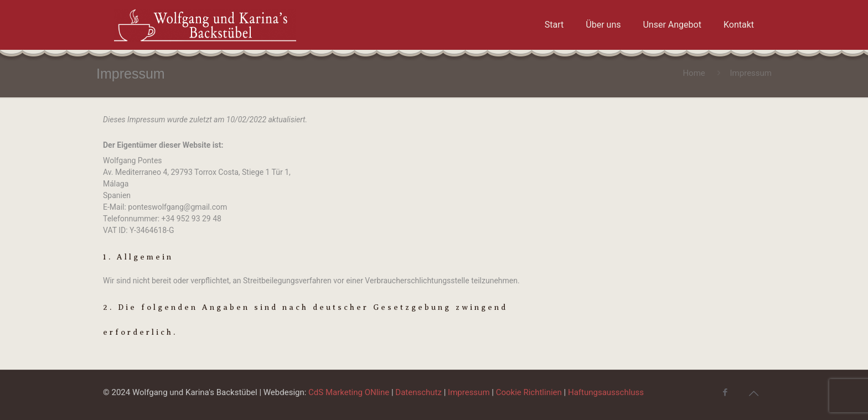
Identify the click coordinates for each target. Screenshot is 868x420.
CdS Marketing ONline (349, 392)
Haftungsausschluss (606, 392)
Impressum (469, 392)
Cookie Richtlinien (529, 392)
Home (694, 73)
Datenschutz (418, 392)
